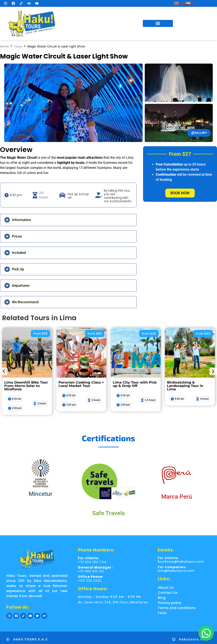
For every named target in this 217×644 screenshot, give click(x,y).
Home (4, 46)
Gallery (199, 133)
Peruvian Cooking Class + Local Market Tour (81, 384)
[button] (158, 23)
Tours (18, 46)
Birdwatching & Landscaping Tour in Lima (185, 386)
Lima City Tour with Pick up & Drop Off (135, 384)
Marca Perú (177, 497)
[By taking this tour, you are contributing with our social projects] (99, 195)
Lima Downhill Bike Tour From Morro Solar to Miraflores (26, 386)
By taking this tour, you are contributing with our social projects (118, 196)
